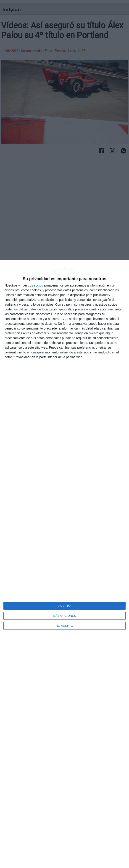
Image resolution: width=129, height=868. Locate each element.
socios (38, 285)
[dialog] (64, 564)
